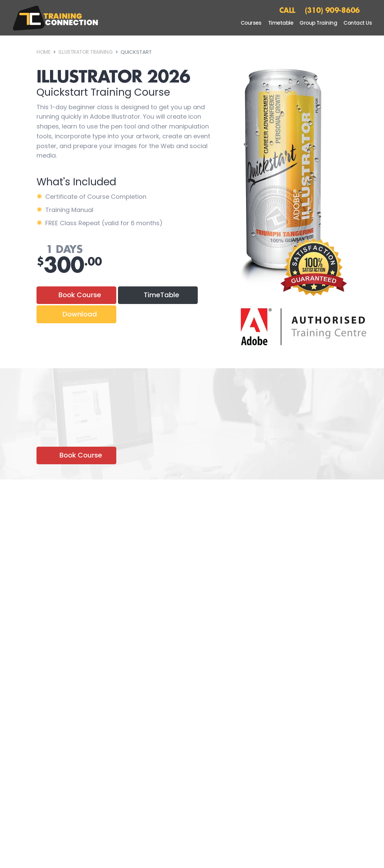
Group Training (318, 23)
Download (80, 314)
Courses (251, 23)
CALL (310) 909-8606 (319, 10)
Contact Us (358, 23)
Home (43, 52)
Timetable (281, 23)
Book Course (80, 295)
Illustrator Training (86, 52)
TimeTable (161, 295)
